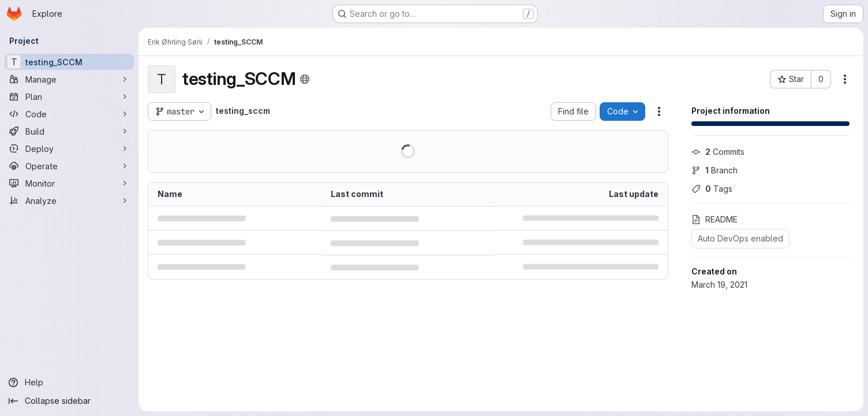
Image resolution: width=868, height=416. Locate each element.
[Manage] (69, 79)
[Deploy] (69, 148)
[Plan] (69, 96)
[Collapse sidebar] (69, 401)
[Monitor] (69, 183)
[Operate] (69, 166)
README (714, 219)
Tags (712, 189)
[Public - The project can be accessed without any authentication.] (305, 79)
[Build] (69, 131)
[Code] (69, 114)
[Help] (69, 382)
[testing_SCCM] (69, 62)
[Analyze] (69, 200)
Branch (714, 170)
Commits (718, 152)
